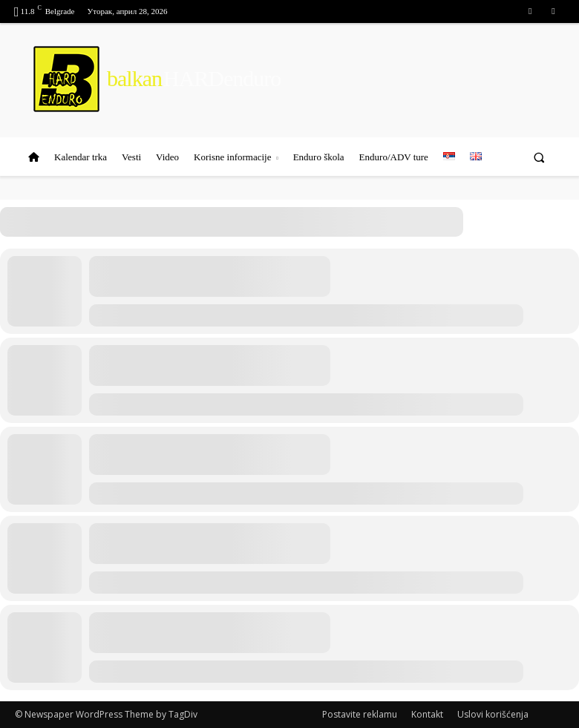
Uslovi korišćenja (493, 714)
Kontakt (427, 714)
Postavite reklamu (360, 714)
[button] (539, 157)
